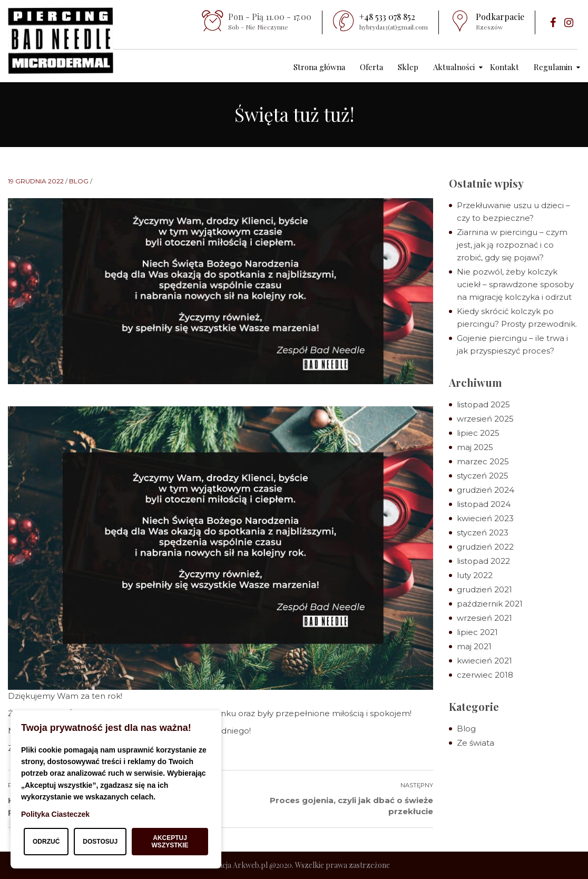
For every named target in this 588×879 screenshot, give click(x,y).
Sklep (408, 67)
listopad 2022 (483, 561)
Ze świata (476, 743)
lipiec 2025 (478, 433)
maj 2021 (474, 646)
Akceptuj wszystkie (170, 842)
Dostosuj (100, 842)
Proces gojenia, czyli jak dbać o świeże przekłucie (351, 806)
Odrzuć (46, 842)
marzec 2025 (483, 461)
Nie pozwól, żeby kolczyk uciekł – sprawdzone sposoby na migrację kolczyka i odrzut (515, 284)
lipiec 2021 (477, 632)
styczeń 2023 (483, 533)
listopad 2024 (484, 504)
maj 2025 (475, 447)
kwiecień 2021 (484, 661)
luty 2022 (475, 575)
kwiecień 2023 (485, 518)
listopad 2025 (483, 404)
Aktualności (454, 67)
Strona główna (319, 67)
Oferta (371, 67)
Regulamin (553, 67)
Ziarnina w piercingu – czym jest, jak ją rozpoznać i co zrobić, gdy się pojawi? (512, 245)
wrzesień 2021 (484, 618)
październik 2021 (490, 604)
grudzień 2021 (484, 589)
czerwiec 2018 (485, 675)
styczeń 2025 (483, 476)
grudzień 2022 (485, 547)
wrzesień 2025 (485, 419)
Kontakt (504, 67)
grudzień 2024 (486, 490)
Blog (79, 181)
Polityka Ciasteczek (55, 814)
